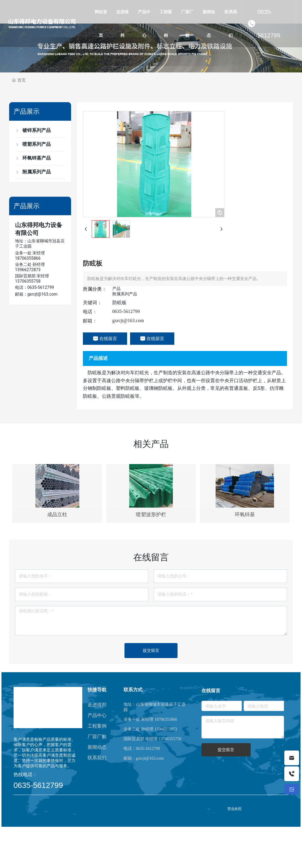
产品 (116, 289)
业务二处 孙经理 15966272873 (150, 729)
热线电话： (25, 775)
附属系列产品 (125, 294)
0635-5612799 (269, 24)
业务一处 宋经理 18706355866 (150, 719)
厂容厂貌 (97, 737)
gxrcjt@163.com (128, 320)
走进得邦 (97, 705)
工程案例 (97, 726)
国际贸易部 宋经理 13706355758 (152, 739)
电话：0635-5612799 (35, 287)
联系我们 (97, 758)
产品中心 (97, 715)
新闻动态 (97, 747)
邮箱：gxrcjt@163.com (36, 294)
